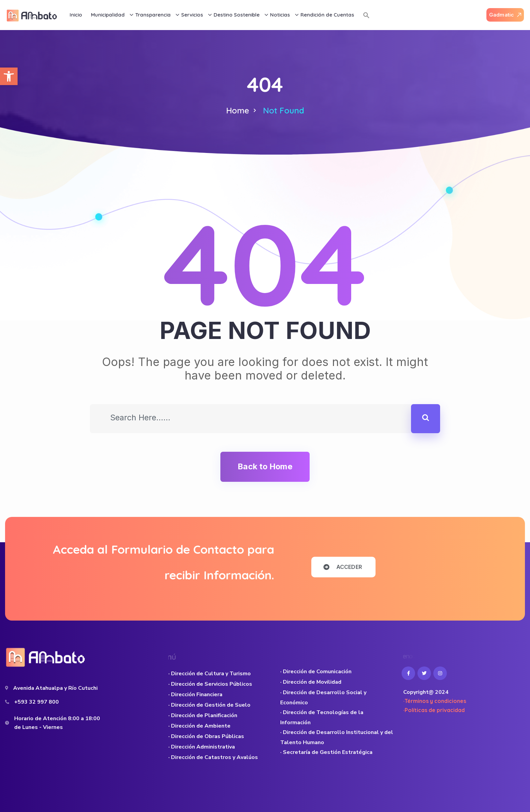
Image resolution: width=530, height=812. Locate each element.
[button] (9, 76)
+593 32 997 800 (37, 702)
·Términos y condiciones (435, 701)
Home (238, 110)
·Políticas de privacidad (434, 710)
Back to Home (265, 466)
